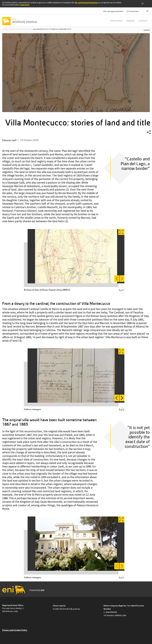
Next (121, 398)
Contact (143, 21)
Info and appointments (113, 11)
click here (25, 5)
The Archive (116, 21)
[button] (148, 11)
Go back (147, 30)
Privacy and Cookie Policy (15, 630)
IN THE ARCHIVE (26, 29)
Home (5, 29)
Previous (117, 398)
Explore (130, 21)
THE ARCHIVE (14, 29)
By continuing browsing (86, 3)
